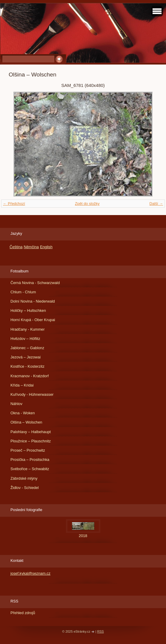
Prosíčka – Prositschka (30, 460)
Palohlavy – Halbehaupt (31, 432)
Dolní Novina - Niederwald (33, 301)
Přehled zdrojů (23, 613)
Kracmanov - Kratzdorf (30, 376)
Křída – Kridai (22, 385)
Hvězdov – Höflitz (25, 339)
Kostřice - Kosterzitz (27, 366)
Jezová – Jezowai (26, 357)
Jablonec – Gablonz (27, 348)
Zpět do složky (87, 204)
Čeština (16, 247)
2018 (83, 536)
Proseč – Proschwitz (28, 450)
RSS (100, 631)
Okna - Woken (23, 413)
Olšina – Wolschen (26, 422)
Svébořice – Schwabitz (30, 469)
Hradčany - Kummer (28, 329)
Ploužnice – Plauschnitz (31, 441)
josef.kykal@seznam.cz (30, 573)
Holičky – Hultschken (28, 310)
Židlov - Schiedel (25, 488)
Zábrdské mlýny (24, 478)
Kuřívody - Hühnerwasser (32, 394)
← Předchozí (14, 204)
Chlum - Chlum (23, 292)
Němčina (31, 247)
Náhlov (16, 404)
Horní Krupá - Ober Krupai (33, 320)
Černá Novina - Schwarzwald (35, 283)
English (46, 247)
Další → (156, 204)
